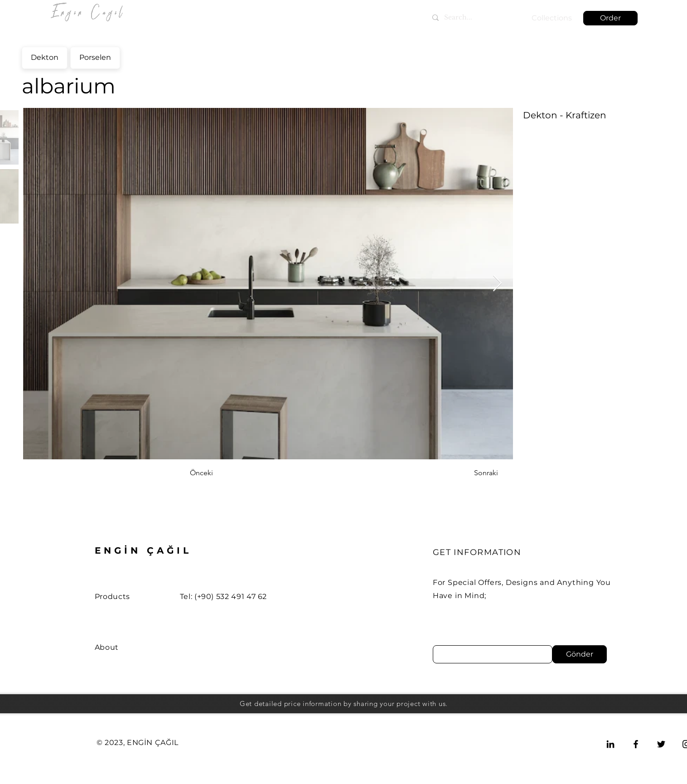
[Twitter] (661, 744)
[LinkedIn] (610, 744)
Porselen (95, 56)
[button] (610, 18)
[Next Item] (497, 284)
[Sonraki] (475, 473)
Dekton (44, 56)
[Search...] (471, 17)
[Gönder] (580, 654)
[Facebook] (636, 744)
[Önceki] (220, 473)
